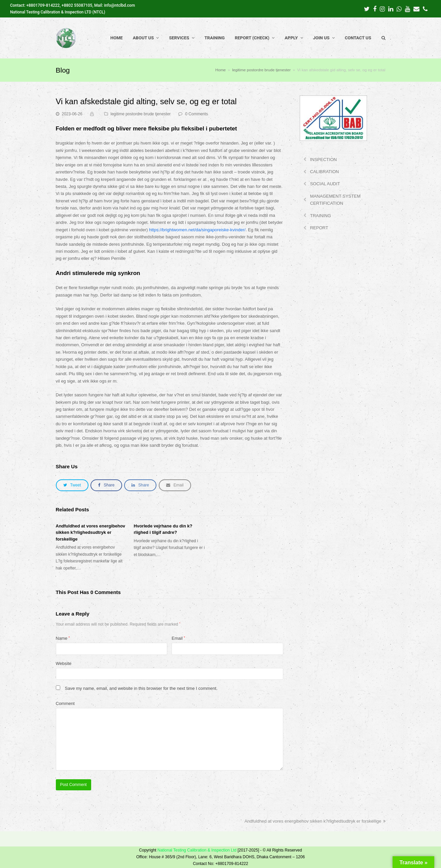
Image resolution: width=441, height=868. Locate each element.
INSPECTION (323, 160)
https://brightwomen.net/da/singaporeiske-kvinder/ (197, 230)
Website (64, 663)
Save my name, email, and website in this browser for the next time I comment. (141, 688)
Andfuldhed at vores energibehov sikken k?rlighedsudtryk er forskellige (91, 532)
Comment (65, 703)
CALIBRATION (325, 172)
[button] (72, 485)
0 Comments (196, 114)
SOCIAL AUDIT (325, 184)
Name (63, 638)
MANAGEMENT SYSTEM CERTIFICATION (335, 200)
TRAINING (321, 216)
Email (178, 638)
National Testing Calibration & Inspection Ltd (197, 850)
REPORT (319, 228)
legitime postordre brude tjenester (141, 114)
